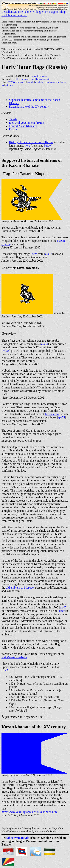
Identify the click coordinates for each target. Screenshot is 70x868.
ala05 (63, 607)
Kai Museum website (14, 657)
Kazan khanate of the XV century (29, 107)
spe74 (62, 417)
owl (33, 79)
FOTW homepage (17, 82)
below (48, 146)
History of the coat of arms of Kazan (31, 142)
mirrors (9, 85)
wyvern (25, 79)
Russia (13, 129)
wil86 (6, 351)
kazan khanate (43, 79)
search (31, 82)
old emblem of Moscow (20, 588)
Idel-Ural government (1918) (26, 123)
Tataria (13, 119)
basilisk (16, 79)
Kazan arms (52, 414)
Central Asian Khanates (23, 126)
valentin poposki (39, 76)
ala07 (49, 254)
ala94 (45, 344)
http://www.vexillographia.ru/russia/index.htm (29, 812)
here (27, 146)
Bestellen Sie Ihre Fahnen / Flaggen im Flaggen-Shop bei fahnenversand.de (35, 12)
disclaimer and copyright (47, 82)
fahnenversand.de (18, 838)
